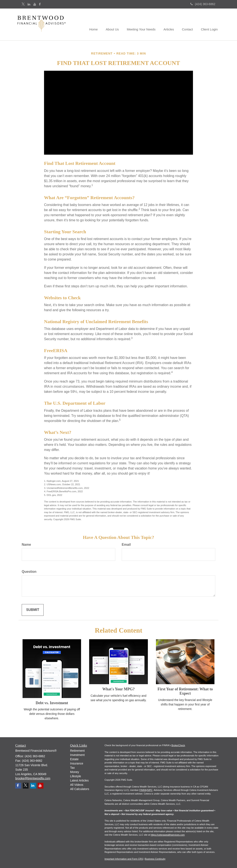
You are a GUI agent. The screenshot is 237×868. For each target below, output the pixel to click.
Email (126, 545)
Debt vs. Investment (52, 703)
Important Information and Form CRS (124, 859)
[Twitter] (23, 4)
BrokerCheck (178, 745)
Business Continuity (155, 859)
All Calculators (80, 789)
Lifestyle (76, 776)
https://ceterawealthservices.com (168, 835)
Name (26, 545)
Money (75, 772)
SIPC (150, 790)
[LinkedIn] (29, 4)
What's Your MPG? (118, 689)
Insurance (77, 763)
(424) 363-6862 (203, 4)
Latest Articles (79, 780)
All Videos (77, 785)
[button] (116, 24)
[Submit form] (33, 610)
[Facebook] (40, 4)
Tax (73, 768)
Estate (74, 759)
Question (29, 572)
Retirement (77, 751)
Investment (77, 755)
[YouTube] (35, 4)
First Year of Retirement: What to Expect (185, 691)
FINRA (143, 790)
